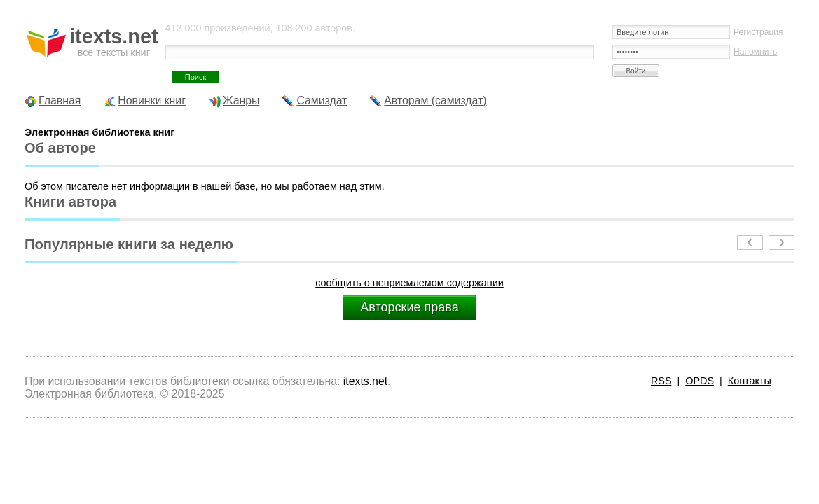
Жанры (241, 100)
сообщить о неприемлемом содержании (409, 283)
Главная (60, 100)
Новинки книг (152, 100)
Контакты (750, 381)
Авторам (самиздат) (435, 100)
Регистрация (758, 32)
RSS (661, 381)
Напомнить (755, 52)
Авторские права (409, 307)
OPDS (700, 381)
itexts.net (365, 381)
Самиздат (322, 100)
